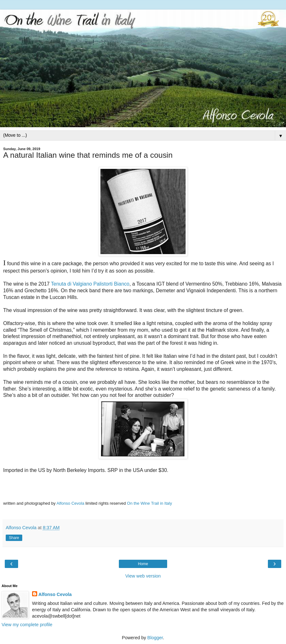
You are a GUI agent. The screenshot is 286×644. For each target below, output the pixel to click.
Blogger (155, 638)
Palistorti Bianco (112, 284)
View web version (143, 576)
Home (143, 564)
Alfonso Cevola (70, 503)
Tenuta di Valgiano (71, 284)
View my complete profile (27, 625)
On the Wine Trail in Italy (150, 503)
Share (14, 538)
